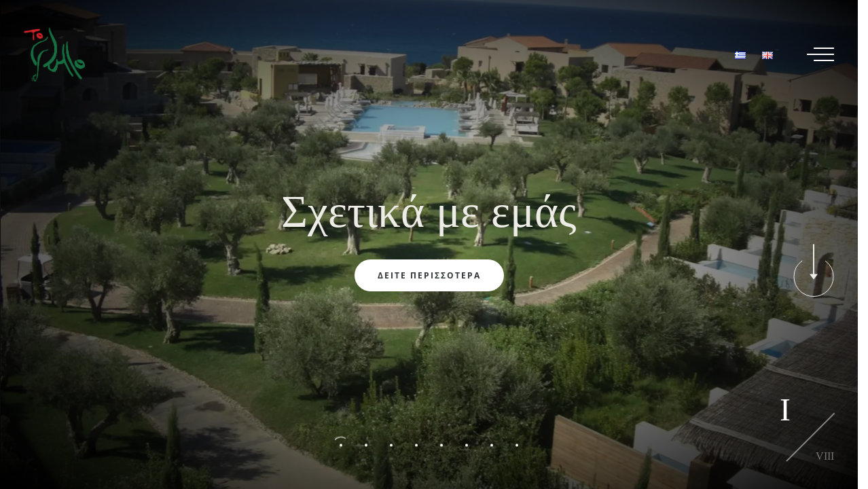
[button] (341, 446)
